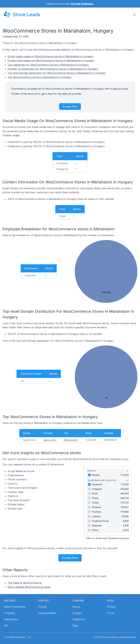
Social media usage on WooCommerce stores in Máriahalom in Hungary (51, 56)
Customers (79, 619)
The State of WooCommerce (25, 583)
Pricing (42, 607)
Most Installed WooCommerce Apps (29, 587)
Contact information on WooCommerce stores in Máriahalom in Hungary (51, 60)
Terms (111, 613)
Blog (75, 626)
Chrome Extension (82, 4)
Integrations (11, 619)
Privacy (111, 607)
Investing (9, 613)
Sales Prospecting (15, 607)
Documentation (47, 613)
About (76, 607)
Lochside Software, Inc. (18, 637)
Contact (77, 613)
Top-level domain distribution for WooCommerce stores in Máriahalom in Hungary (57, 73)
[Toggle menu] (134, 14)
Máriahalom (71, 440)
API (6, 626)
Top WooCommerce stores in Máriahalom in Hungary (40, 77)
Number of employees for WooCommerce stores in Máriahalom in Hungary (53, 69)
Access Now (70, 106)
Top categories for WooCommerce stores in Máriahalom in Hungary (48, 65)
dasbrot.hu (50, 440)
